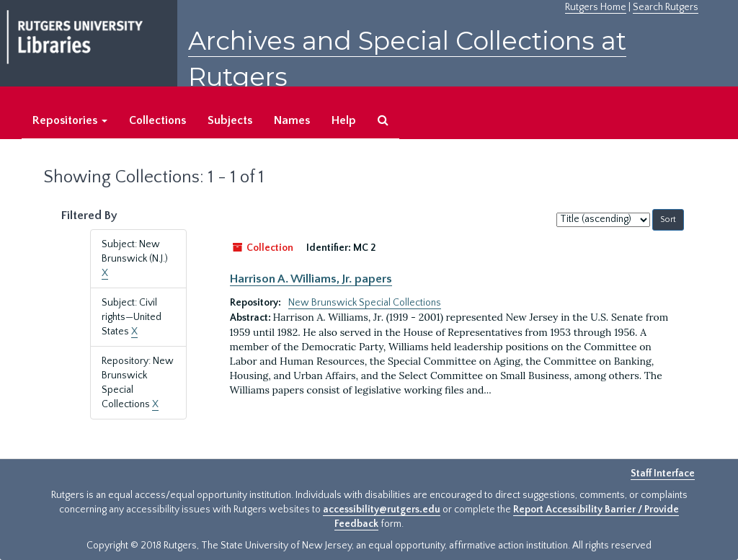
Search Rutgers (666, 7)
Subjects (230, 120)
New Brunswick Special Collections (365, 303)
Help (344, 120)
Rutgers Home (596, 7)
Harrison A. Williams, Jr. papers (311, 279)
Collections (157, 120)
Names (292, 120)
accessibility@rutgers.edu (382, 510)
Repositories (70, 120)
